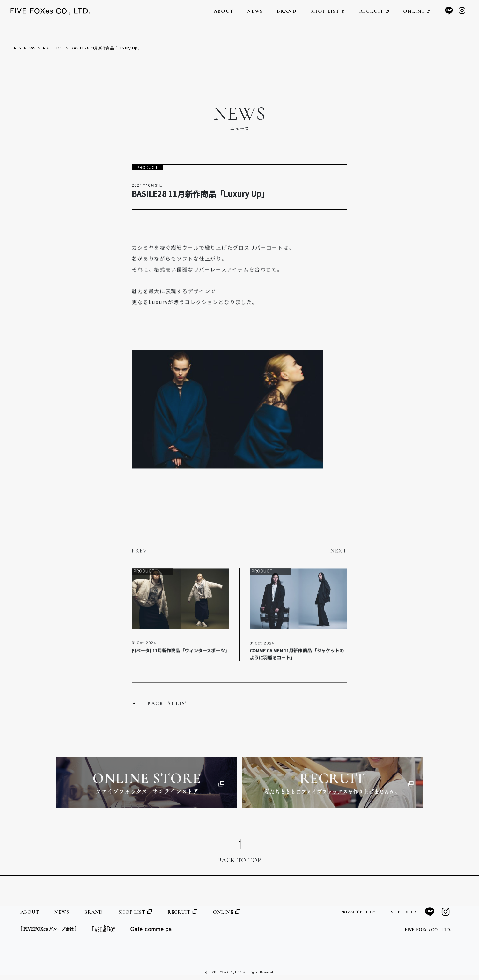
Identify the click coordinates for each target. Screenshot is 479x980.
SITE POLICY (404, 912)
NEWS (255, 11)
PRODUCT (53, 48)
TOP (12, 48)
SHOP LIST (328, 11)
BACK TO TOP (240, 860)
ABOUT (224, 11)
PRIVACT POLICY (358, 912)
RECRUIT (374, 11)
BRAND (287, 11)
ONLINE (417, 11)
